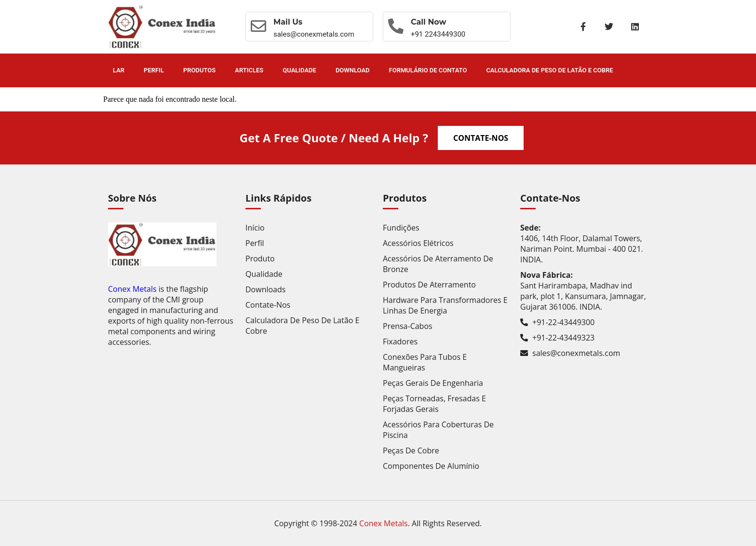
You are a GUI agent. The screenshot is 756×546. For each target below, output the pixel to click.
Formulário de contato (428, 70)
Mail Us (288, 22)
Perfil (154, 70)
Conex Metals (132, 289)
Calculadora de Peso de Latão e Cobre (549, 70)
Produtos (199, 70)
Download (353, 70)
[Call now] (396, 27)
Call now (429, 22)
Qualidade (299, 70)
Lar (119, 70)
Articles (249, 70)
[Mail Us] (258, 27)
